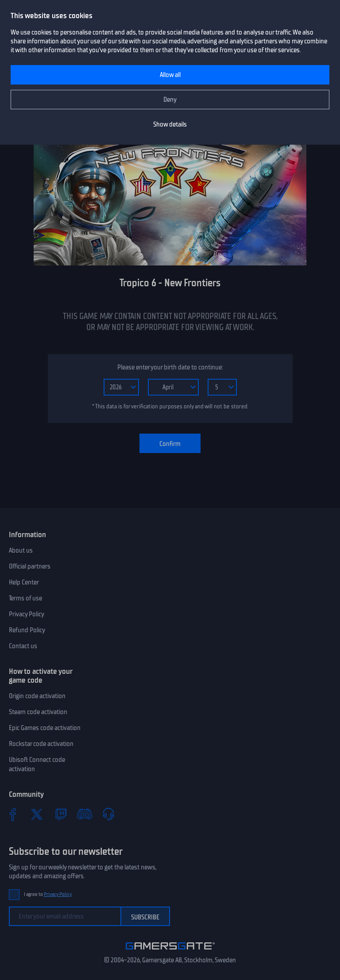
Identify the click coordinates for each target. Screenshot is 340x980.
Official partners (30, 566)
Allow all (170, 75)
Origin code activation (37, 696)
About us (21, 550)
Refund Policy (27, 630)
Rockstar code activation (41, 744)
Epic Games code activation (45, 728)
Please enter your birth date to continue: (170, 367)
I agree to (48, 894)
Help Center (24, 582)
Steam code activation (38, 712)
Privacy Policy (27, 614)
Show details (170, 124)
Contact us (23, 646)
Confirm (170, 444)
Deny (170, 100)
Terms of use (25, 598)
